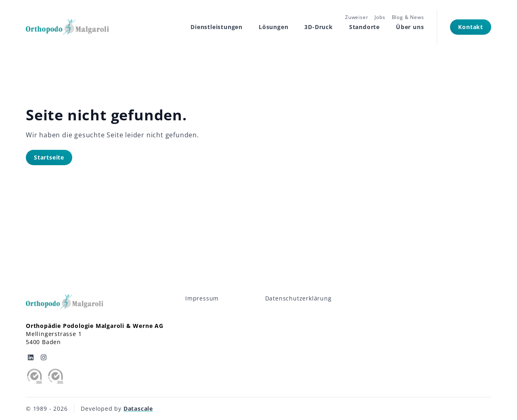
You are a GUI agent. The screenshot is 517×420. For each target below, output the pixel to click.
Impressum (202, 298)
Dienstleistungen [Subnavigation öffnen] (217, 27)
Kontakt (471, 27)
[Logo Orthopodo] (67, 27)
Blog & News (408, 17)
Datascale (138, 408)
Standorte (364, 27)
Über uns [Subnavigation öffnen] (410, 27)
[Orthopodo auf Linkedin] (31, 357)
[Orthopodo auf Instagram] (44, 357)
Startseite (49, 157)
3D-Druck (318, 27)
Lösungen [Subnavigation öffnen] (273, 27)
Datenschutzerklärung (298, 298)
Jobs (380, 17)
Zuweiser (357, 17)
